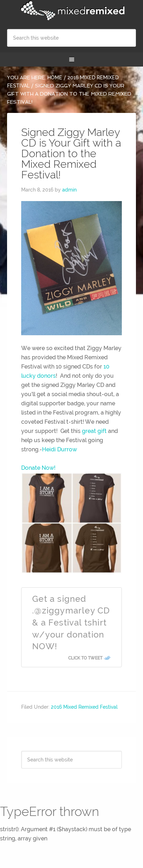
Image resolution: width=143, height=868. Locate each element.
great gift (94, 431)
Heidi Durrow (59, 449)
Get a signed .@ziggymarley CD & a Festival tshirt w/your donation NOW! (71, 623)
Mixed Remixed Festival (71, 11)
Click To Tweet (85, 658)
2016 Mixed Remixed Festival (84, 707)
